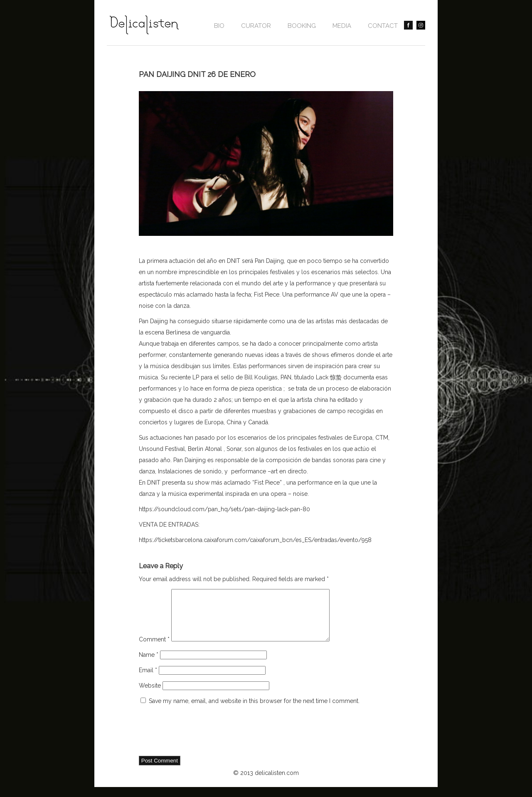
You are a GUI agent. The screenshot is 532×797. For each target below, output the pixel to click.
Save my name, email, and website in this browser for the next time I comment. (254, 711)
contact (383, 26)
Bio (219, 26)
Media (342, 26)
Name (149, 665)
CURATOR (256, 26)
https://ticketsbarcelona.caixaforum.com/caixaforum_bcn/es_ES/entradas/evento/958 (255, 540)
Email (148, 680)
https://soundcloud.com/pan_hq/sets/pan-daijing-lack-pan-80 (224, 509)
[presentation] (202, 741)
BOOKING (302, 26)
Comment (154, 649)
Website (150, 696)
